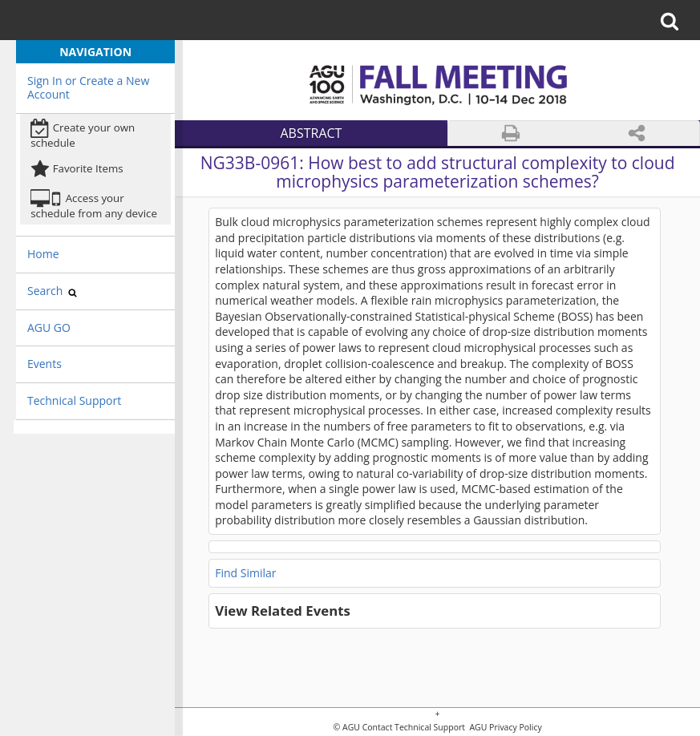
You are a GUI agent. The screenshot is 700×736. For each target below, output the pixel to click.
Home (43, 254)
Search (52, 291)
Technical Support (74, 400)
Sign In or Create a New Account (88, 87)
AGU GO (49, 328)
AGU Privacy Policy (505, 728)
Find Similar (245, 573)
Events (45, 364)
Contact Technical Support (414, 728)
